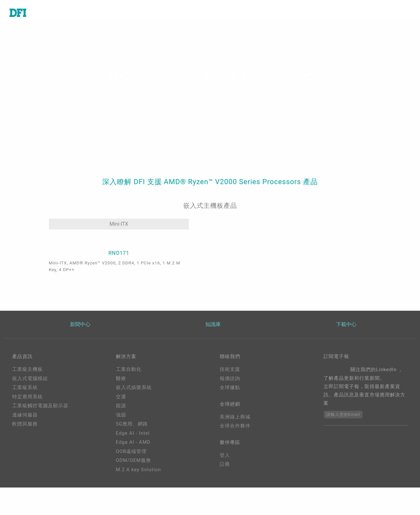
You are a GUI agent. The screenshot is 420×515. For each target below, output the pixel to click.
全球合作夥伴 (235, 455)
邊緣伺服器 (25, 442)
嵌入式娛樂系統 (134, 415)
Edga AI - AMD (133, 470)
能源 (121, 433)
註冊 (225, 494)
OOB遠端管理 (131, 479)
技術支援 (230, 397)
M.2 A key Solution (139, 497)
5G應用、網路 (132, 451)
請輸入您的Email (343, 442)
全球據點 (230, 415)
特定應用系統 (27, 424)
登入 (225, 485)
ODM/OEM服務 (134, 488)
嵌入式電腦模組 (30, 406)
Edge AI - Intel (133, 461)
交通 (121, 424)
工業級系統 (25, 415)
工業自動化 (129, 397)
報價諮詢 (230, 406)
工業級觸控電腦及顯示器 (40, 433)
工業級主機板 (27, 397)
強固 (121, 442)
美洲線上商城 (235, 445)
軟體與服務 (25, 451)
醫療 (121, 406)
